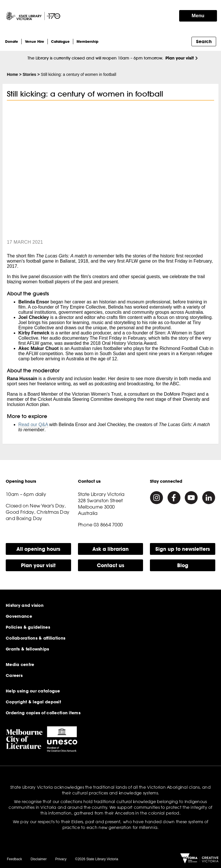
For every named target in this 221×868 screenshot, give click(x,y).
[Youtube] (191, 498)
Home (12, 74)
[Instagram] (157, 498)
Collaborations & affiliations (36, 638)
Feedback (14, 859)
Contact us (110, 565)
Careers (14, 675)
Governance (19, 616)
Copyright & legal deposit (33, 702)
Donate (12, 41)
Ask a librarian (110, 549)
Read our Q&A (33, 425)
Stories (29, 74)
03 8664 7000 (108, 525)
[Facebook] (174, 498)
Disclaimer (39, 859)
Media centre (20, 665)
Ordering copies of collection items (43, 713)
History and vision (25, 605)
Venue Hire (35, 41)
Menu (198, 16)
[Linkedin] (209, 498)
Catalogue (60, 41)
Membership (87, 41)
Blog (183, 565)
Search (204, 41)
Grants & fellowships (28, 649)
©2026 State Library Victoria (97, 859)
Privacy (61, 859)
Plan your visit (180, 58)
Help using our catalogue (33, 691)
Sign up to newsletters (183, 549)
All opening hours (38, 549)
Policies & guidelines (28, 627)
